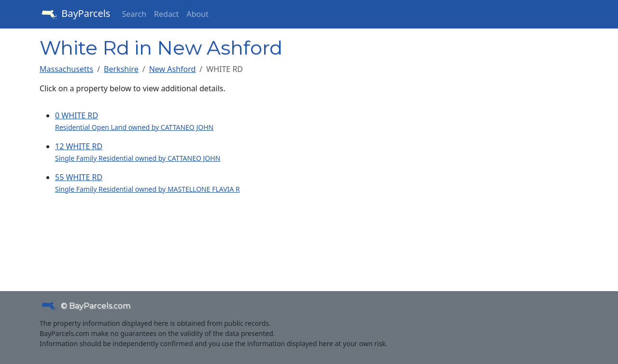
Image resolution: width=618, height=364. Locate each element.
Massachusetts (66, 69)
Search (134, 14)
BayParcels (75, 14)
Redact (166, 14)
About (197, 14)
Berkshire (121, 69)
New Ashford (173, 69)
